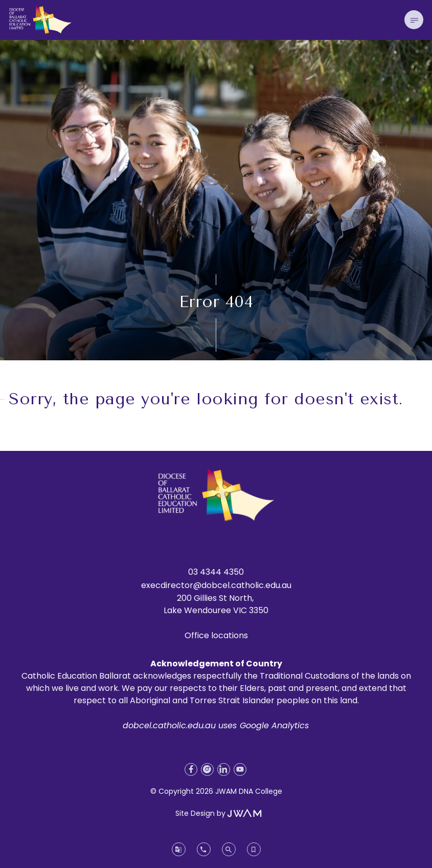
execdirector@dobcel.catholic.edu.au (216, 585)
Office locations (216, 635)
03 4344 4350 (216, 572)
